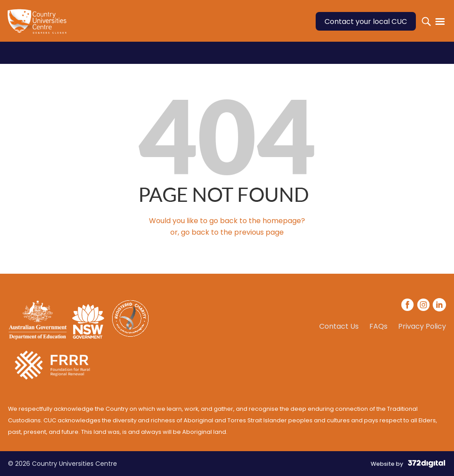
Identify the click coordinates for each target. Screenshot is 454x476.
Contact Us (339, 327)
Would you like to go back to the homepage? (227, 221)
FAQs (378, 327)
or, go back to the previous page (227, 232)
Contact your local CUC (366, 22)
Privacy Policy (422, 327)
